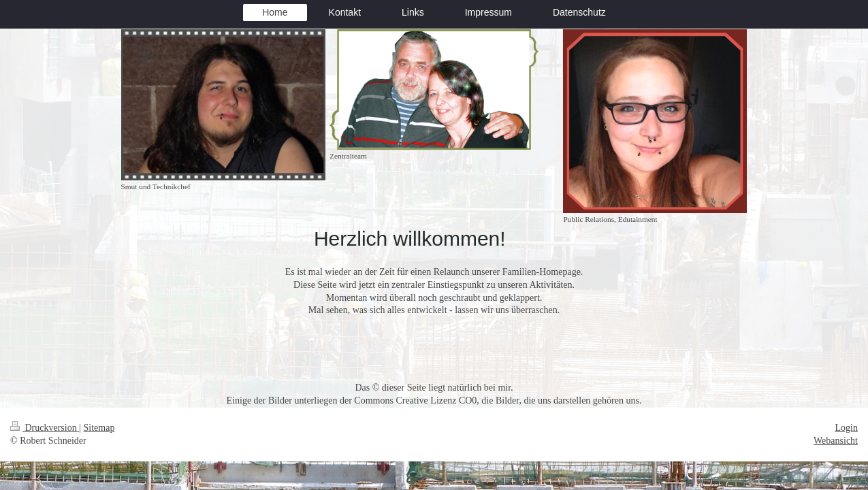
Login (847, 428)
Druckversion (45, 428)
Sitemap (99, 428)
